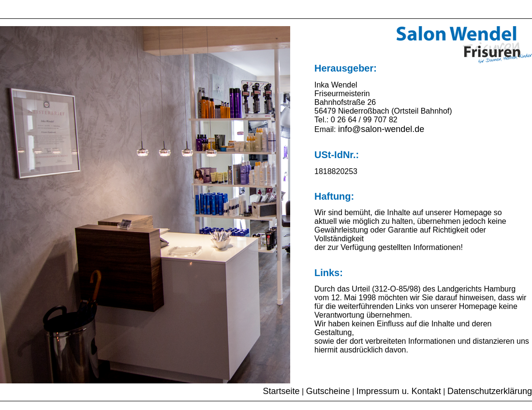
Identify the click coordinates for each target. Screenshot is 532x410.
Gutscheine (328, 391)
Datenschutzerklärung (490, 391)
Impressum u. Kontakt (399, 391)
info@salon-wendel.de (381, 129)
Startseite (281, 391)
